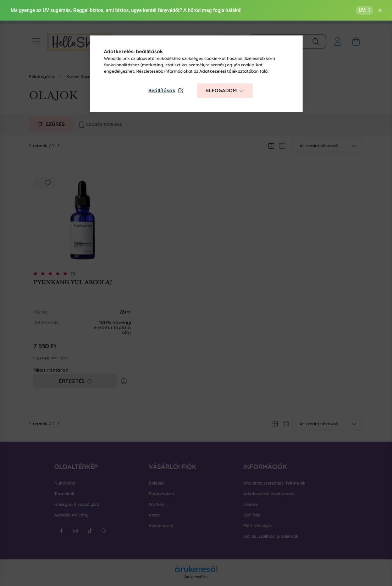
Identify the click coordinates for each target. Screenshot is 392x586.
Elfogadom (221, 90)
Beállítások (162, 90)
